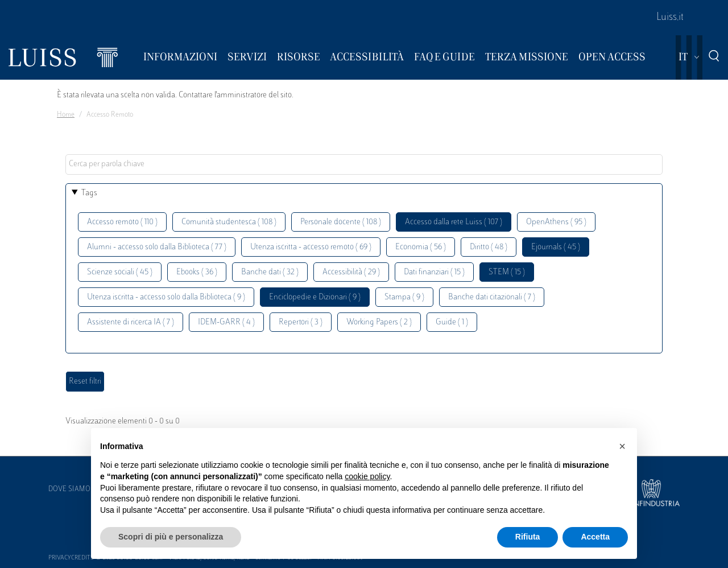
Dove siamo (69, 489)
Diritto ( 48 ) (489, 247)
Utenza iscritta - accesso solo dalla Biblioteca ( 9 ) (166, 297)
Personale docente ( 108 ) (341, 222)
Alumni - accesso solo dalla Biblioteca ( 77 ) (157, 247)
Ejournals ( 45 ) (556, 247)
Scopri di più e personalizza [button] (171, 537)
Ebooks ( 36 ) (197, 272)
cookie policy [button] (367, 476)
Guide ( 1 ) (452, 322)
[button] (622, 446)
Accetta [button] (595, 537)
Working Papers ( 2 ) (379, 322)
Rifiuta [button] (528, 537)
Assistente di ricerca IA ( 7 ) (131, 322)
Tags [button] (89, 193)
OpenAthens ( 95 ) (556, 222)
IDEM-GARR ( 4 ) (226, 322)
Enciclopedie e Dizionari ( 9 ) (315, 297)
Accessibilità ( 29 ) (351, 272)
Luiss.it (670, 18)
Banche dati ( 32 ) (270, 272)
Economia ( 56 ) (421, 247)
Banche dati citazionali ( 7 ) (492, 297)
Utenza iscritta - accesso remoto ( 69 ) (311, 247)
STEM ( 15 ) (507, 272)
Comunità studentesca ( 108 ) (229, 222)
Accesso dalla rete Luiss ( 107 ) (454, 222)
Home (66, 115)
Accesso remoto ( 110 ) (122, 222)
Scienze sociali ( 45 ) (120, 272)
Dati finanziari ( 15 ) (434, 272)
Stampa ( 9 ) (404, 297)
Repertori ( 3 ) (301, 322)
